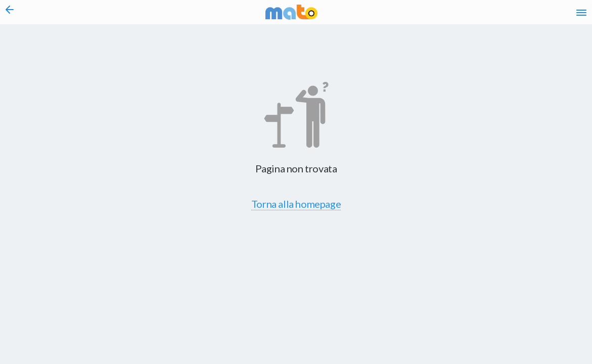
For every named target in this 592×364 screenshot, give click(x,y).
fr (474, 15)
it (436, 15)
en (455, 15)
